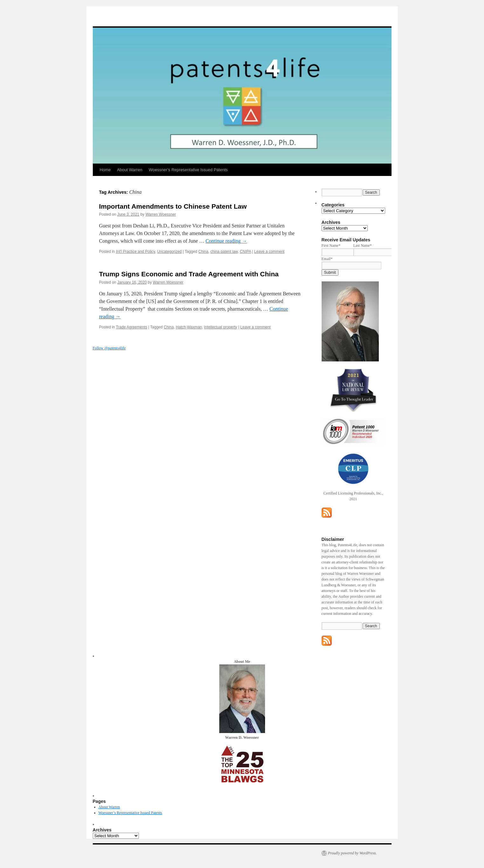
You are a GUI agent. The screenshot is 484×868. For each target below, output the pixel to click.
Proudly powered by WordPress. (352, 853)
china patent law (224, 252)
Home (105, 170)
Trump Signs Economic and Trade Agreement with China (189, 274)
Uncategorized (169, 252)
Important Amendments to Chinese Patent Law (173, 206)
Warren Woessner (161, 214)
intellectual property (221, 327)
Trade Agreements (132, 327)
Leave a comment (269, 252)
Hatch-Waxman (189, 327)
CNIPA (245, 252)
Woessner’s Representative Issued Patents (188, 170)
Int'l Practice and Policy (136, 252)
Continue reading (226, 241)
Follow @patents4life (109, 348)
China (203, 252)
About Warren (130, 170)
